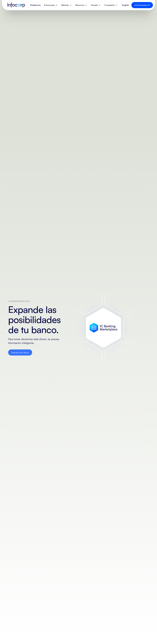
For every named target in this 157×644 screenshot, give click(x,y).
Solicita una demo (20, 353)
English (125, 5)
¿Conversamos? (142, 5)
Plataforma (35, 5)
